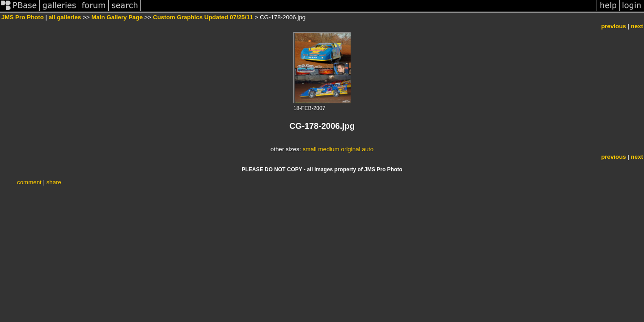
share (54, 182)
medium (328, 149)
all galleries (65, 17)
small (310, 149)
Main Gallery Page (117, 17)
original (351, 149)
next (637, 26)
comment (29, 182)
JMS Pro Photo (23, 17)
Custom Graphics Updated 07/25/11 (203, 17)
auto (368, 149)
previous (614, 26)
